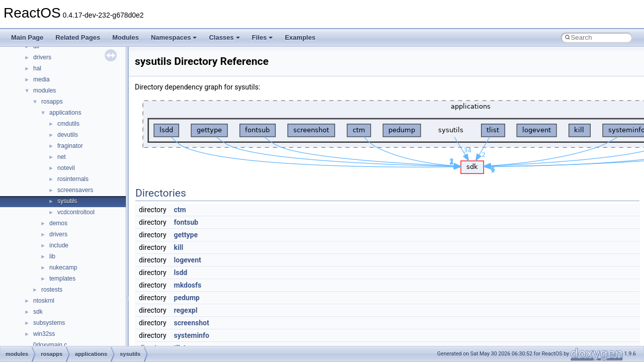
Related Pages (78, 37)
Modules (126, 37)
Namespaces (174, 37)
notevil (66, 168)
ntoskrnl (44, 301)
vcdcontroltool (76, 212)
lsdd (181, 273)
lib (52, 256)
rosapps (52, 102)
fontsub (186, 222)
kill (179, 247)
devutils (68, 135)
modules (45, 90)
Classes (224, 37)
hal (37, 68)
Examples (300, 37)
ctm (180, 210)
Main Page (27, 37)
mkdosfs (188, 285)
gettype (186, 235)
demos (58, 223)
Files (263, 37)
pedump (187, 298)
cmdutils (68, 124)
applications (65, 113)
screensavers (75, 190)
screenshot (192, 323)
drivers (42, 57)
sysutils (67, 201)
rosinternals (73, 179)
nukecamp (63, 267)
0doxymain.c (50, 345)
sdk (38, 312)
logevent (188, 260)
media (42, 79)
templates (62, 279)
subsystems (49, 323)
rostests (52, 290)
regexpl (186, 310)
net (62, 157)
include (59, 245)
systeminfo (192, 335)
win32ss (44, 334)
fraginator (70, 146)
